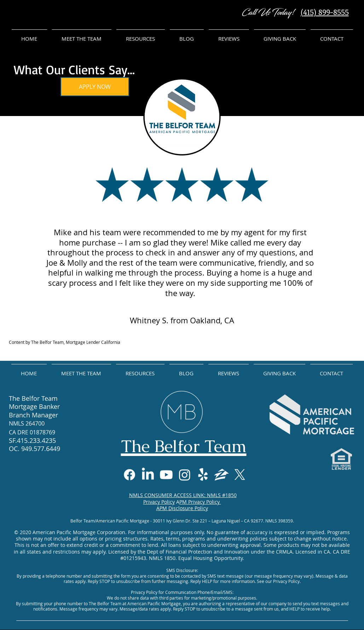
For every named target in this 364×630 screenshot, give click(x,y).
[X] (240, 475)
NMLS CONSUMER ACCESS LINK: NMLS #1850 (183, 495)
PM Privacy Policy (200, 502)
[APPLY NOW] (95, 87)
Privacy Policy (159, 502)
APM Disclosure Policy (182, 508)
